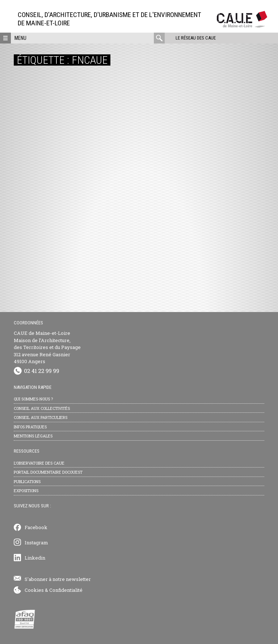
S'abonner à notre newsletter (58, 579)
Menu (20, 38)
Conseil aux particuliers (41, 417)
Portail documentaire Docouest (48, 472)
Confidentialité (66, 590)
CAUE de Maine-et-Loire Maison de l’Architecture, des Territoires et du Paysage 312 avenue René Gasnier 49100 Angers (47, 347)
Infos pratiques (30, 427)
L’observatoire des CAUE (39, 463)
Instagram (36, 543)
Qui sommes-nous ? (33, 399)
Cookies (34, 590)
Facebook (36, 527)
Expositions (26, 491)
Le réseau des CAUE (196, 38)
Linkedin (35, 558)
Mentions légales (33, 436)
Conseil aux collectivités (42, 408)
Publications (27, 481)
